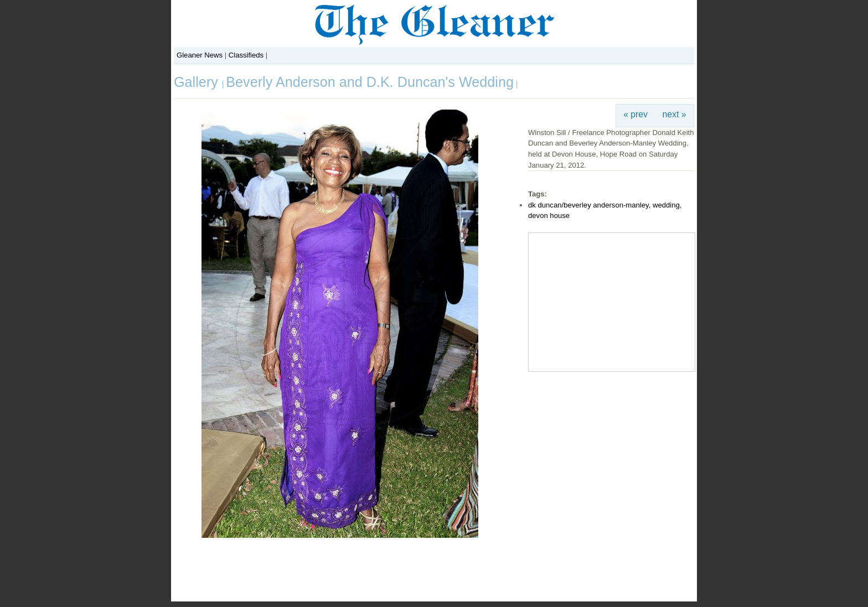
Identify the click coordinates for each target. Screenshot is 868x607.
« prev (635, 114)
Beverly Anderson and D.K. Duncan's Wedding (370, 82)
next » (675, 114)
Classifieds (246, 55)
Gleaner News (200, 55)
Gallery (198, 82)
